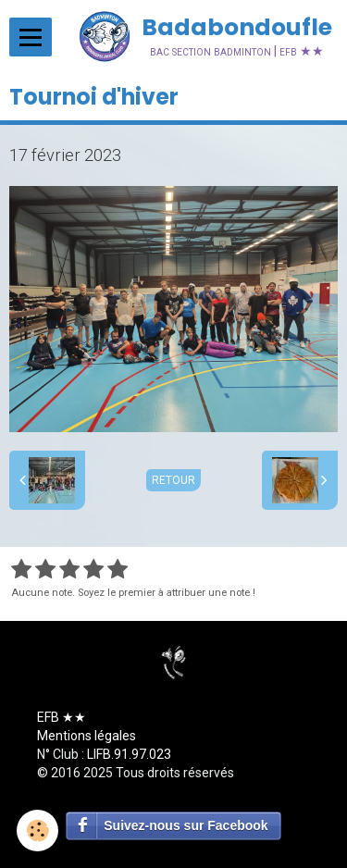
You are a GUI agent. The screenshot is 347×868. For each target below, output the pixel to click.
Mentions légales (87, 736)
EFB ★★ (62, 717)
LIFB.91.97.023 (129, 754)
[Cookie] (37, 831)
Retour (173, 480)
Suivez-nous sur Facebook (186, 825)
